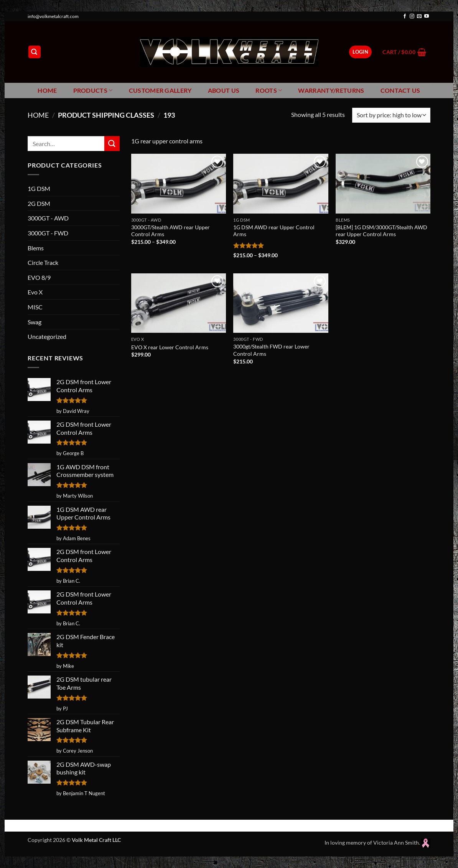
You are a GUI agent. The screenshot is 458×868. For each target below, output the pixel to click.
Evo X (35, 292)
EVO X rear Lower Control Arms (170, 347)
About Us (224, 90)
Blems (36, 248)
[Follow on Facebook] (405, 16)
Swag (35, 322)
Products (93, 90)
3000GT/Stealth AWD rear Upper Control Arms (171, 231)
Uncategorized (47, 336)
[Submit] (112, 144)
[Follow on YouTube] (427, 16)
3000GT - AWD (48, 218)
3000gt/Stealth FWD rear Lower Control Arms (271, 350)
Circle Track (43, 262)
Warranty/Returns (331, 90)
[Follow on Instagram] (412, 16)
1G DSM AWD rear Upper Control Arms (274, 231)
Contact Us (400, 90)
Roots (269, 90)
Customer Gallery (160, 90)
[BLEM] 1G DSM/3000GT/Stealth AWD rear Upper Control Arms (381, 231)
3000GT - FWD (48, 233)
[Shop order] (391, 115)
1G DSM (39, 188)
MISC (35, 307)
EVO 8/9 (39, 277)
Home (47, 90)
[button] (35, 52)
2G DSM (39, 203)
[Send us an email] (419, 16)
